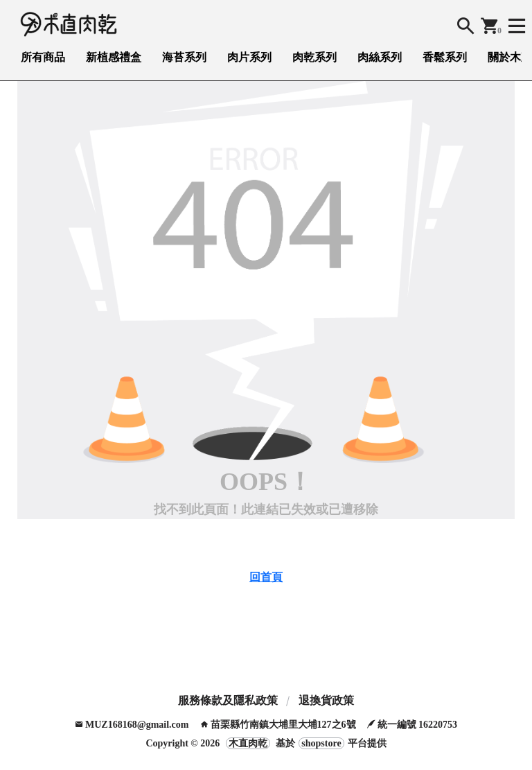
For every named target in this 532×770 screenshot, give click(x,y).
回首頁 (266, 577)
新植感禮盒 (114, 57)
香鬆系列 (445, 57)
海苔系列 (184, 57)
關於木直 (510, 57)
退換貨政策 (326, 700)
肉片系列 (249, 57)
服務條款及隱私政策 (228, 700)
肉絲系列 (380, 57)
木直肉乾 (248, 743)
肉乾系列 (314, 57)
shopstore (321, 743)
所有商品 (43, 57)
